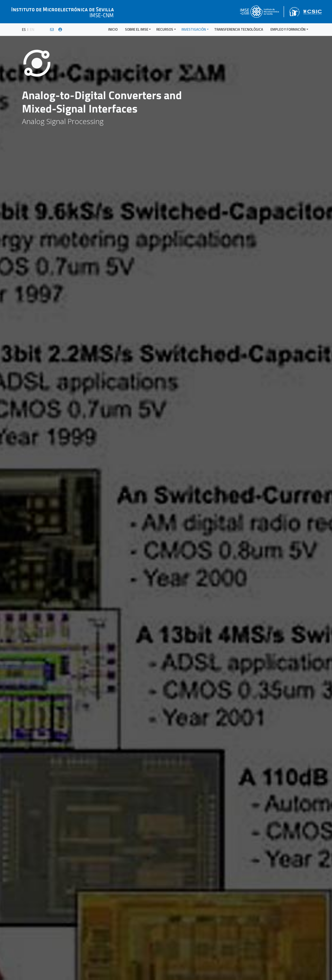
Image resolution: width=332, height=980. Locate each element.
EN (32, 30)
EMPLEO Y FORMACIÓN (288, 29)
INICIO (113, 29)
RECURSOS (165, 29)
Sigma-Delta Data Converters (274, 126)
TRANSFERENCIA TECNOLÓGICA (239, 29)
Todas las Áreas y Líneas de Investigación (282, 135)
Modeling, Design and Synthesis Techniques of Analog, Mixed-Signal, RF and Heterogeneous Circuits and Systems (285, 99)
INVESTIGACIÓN (194, 29)
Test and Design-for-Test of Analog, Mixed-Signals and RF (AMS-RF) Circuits (283, 85)
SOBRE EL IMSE (137, 29)
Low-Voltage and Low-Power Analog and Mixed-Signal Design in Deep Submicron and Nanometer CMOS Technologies (287, 115)
